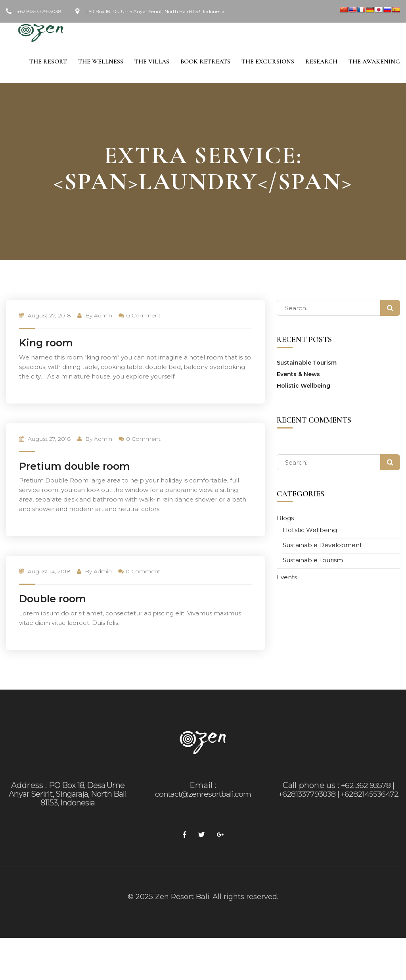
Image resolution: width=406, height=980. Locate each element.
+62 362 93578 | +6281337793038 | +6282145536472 (338, 791)
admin (103, 317)
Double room (53, 600)
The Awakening (374, 62)
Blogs (285, 519)
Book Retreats (203, 62)
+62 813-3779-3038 (39, 11)
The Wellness (97, 62)
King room (46, 344)
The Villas (149, 62)
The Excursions (266, 62)
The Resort (43, 62)
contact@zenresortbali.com (203, 795)
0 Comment (140, 317)
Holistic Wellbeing (304, 387)
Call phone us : (311, 786)
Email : (203, 786)
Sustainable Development (322, 546)
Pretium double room (75, 467)
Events (287, 578)
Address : (29, 786)
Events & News (298, 375)
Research (321, 62)
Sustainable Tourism (307, 364)
